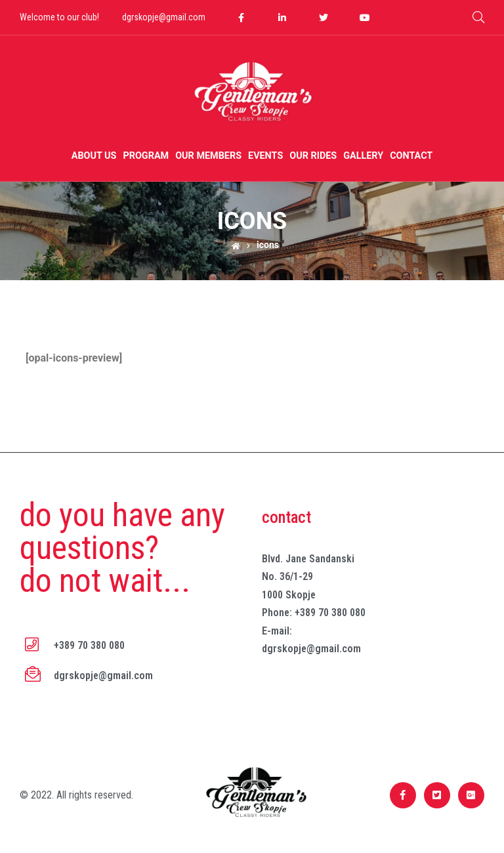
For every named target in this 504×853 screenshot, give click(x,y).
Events (265, 156)
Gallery (363, 156)
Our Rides (313, 156)
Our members (208, 156)
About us (94, 156)
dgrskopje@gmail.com (164, 17)
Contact (411, 156)
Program (146, 156)
